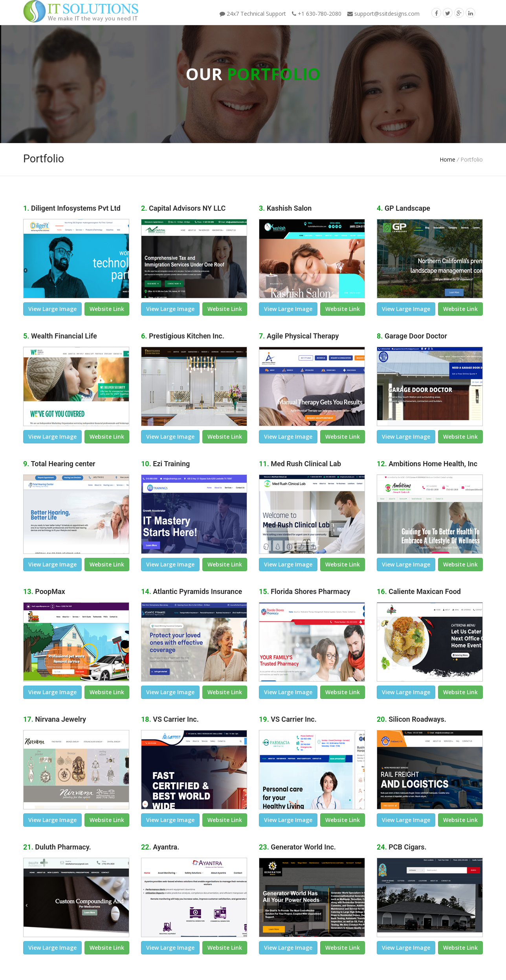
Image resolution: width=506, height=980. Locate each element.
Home (447, 159)
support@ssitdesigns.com (383, 14)
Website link (107, 309)
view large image (52, 309)
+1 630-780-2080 (317, 14)
